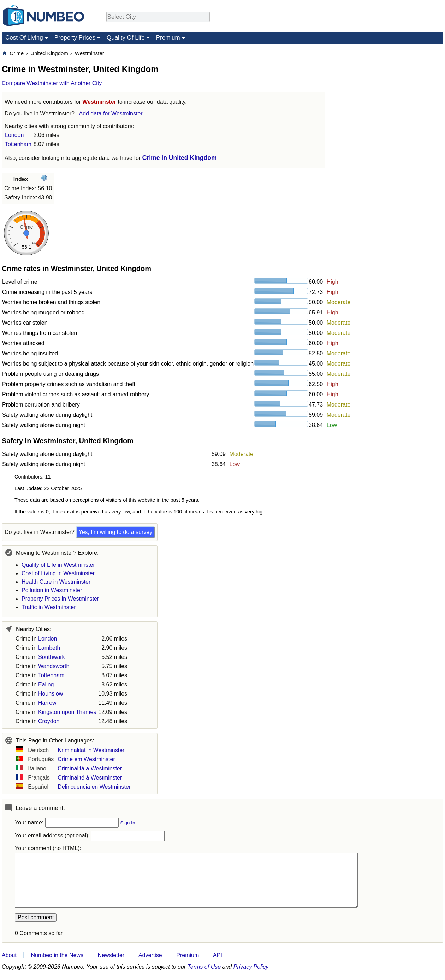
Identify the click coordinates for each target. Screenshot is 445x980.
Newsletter (111, 955)
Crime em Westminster (86, 759)
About (9, 955)
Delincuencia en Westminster (94, 787)
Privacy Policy (251, 967)
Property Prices (75, 38)
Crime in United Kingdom (180, 158)
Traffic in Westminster (49, 607)
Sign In (127, 823)
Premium (168, 38)
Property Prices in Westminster (60, 599)
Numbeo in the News (57, 955)
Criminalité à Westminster (90, 778)
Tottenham (18, 144)
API (218, 955)
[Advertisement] (390, 94)
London (14, 135)
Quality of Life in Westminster (58, 565)
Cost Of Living (24, 38)
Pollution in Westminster (52, 590)
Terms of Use (204, 967)
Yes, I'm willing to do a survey (115, 532)
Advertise (150, 955)
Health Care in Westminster (56, 582)
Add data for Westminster (111, 113)
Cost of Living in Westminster (58, 573)
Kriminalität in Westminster (91, 750)
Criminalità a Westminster (90, 768)
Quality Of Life (126, 38)
